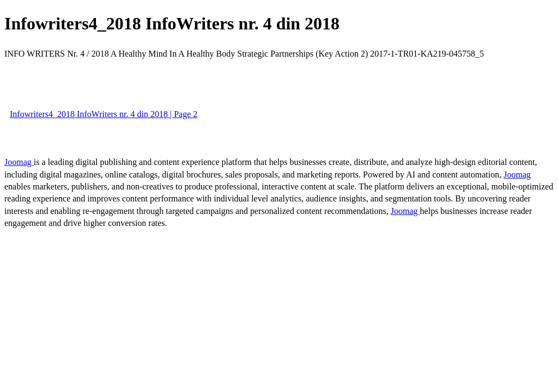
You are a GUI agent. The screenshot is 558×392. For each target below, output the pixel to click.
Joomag (19, 162)
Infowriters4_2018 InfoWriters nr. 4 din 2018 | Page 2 (104, 114)
